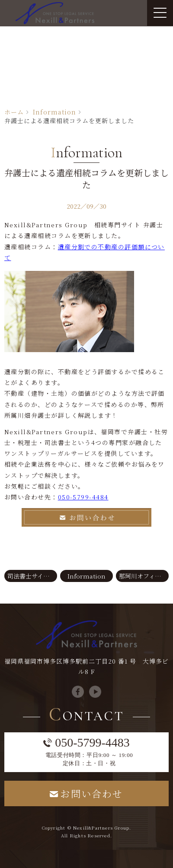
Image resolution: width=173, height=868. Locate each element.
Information (54, 112)
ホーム (14, 112)
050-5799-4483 (92, 743)
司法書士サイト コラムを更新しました (32, 576)
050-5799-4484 (83, 497)
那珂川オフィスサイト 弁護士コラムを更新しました (144, 576)
